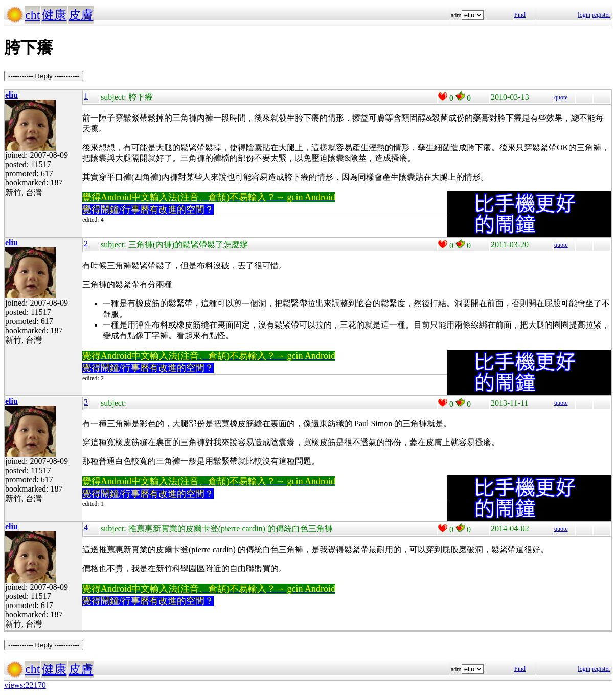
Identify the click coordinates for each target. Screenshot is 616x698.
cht (32, 15)
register (601, 15)
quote (561, 97)
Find (520, 15)
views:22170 (25, 685)
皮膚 (81, 15)
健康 (54, 15)
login (584, 15)
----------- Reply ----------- (44, 76)
